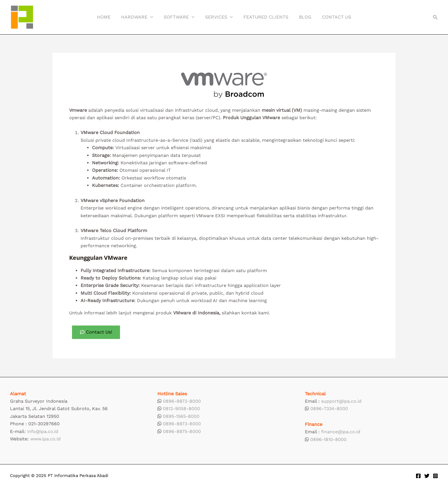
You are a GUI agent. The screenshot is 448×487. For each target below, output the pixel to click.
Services (219, 17)
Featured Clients (264, 17)
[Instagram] (435, 476)
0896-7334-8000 (329, 409)
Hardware (140, 17)
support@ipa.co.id (341, 401)
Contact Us (332, 17)
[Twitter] (427, 476)
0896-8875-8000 (182, 431)
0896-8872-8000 (182, 401)
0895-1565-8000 (181, 416)
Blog (302, 17)
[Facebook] (418, 476)
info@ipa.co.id (43, 431)
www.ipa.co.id (45, 439)
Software (181, 17)
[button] (435, 17)
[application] (153, 17)
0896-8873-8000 (182, 424)
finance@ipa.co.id (341, 432)
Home (108, 17)
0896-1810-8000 (328, 439)
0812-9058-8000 (181, 409)
